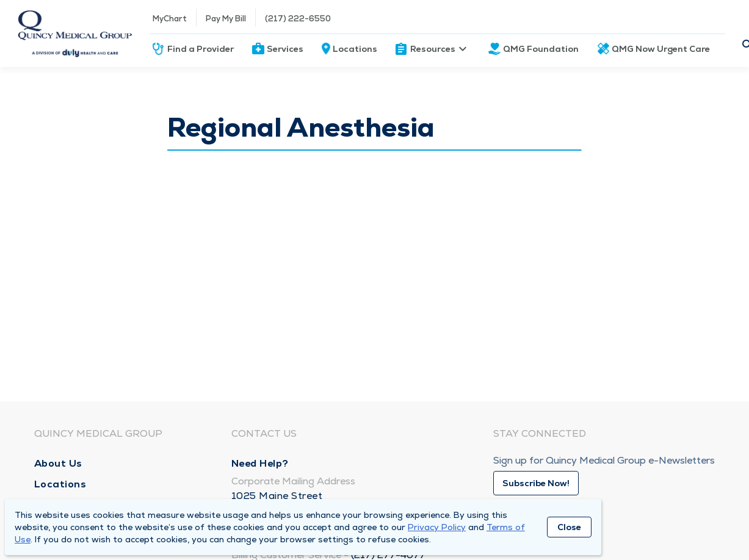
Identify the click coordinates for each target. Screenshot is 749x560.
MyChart (170, 19)
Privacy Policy (437, 527)
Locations (355, 49)
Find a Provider (201, 49)
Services (285, 49)
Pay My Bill (226, 19)
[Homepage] (75, 34)
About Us (58, 463)
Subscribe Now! (536, 483)
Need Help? (260, 463)
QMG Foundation (541, 49)
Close (569, 527)
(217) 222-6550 (298, 19)
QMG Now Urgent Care (661, 49)
